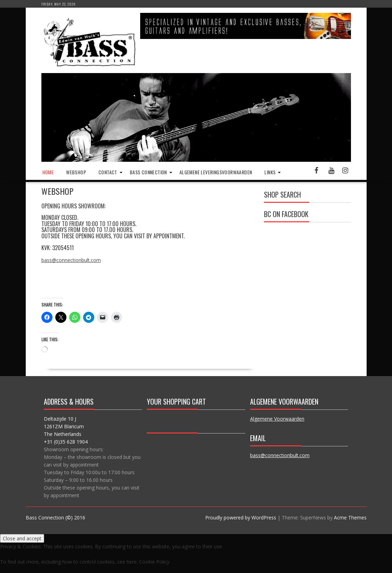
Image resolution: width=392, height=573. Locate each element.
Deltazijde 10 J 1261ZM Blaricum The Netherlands (64, 426)
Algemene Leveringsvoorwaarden (216, 172)
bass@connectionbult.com (71, 260)
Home (48, 172)
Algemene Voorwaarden (277, 419)
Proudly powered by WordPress (241, 518)
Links (270, 172)
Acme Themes (350, 518)
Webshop (76, 172)
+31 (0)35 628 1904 (66, 442)
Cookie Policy (154, 562)
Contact (108, 172)
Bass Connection (148, 172)
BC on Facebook (286, 214)
